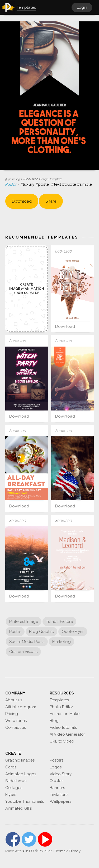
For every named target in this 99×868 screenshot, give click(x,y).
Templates (59, 700)
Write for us (16, 721)
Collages (14, 788)
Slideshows (16, 781)
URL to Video (62, 741)
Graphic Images (20, 760)
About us (14, 700)
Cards (11, 767)
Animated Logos (21, 774)
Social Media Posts (27, 642)
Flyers (11, 795)
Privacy (75, 851)
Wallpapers (60, 801)
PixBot (11, 184)
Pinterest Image (24, 622)
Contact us (16, 727)
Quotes (56, 781)
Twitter (29, 839)
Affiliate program (21, 707)
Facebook (13, 839)
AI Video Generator (67, 734)
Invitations (59, 795)
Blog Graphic (41, 632)
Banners (57, 788)
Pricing (12, 714)
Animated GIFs (18, 808)
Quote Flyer (73, 632)
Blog (54, 721)
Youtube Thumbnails (25, 801)
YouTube (45, 839)
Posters (56, 760)
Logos (56, 767)
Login (82, 7)
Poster (15, 632)
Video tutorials (63, 727)
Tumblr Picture (59, 622)
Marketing (62, 642)
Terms (60, 851)
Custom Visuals (23, 652)
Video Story (61, 774)
